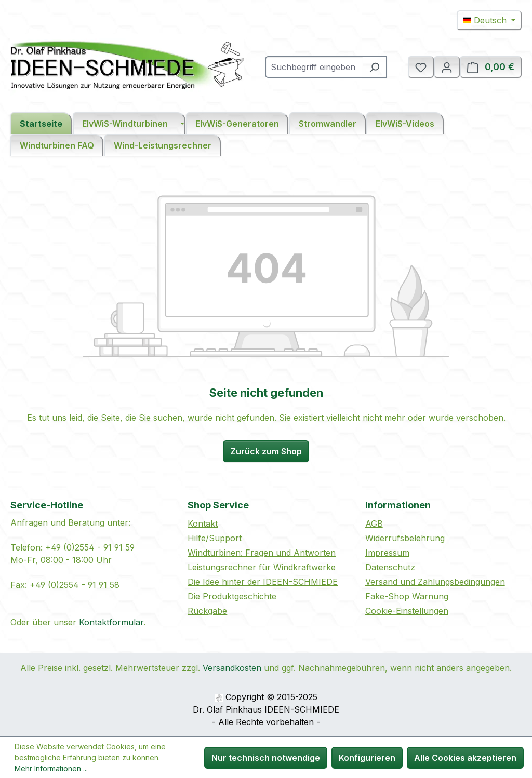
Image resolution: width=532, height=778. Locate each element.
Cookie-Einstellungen (407, 611)
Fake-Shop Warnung (407, 596)
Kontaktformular (111, 622)
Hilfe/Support (215, 538)
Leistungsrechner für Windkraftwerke (262, 567)
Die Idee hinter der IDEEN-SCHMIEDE (263, 582)
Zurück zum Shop (266, 451)
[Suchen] (375, 67)
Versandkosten (232, 668)
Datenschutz (390, 567)
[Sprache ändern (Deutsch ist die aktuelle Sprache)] (489, 20)
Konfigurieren (367, 758)
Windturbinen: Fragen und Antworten (262, 553)
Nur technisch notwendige (266, 758)
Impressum (387, 553)
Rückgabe (207, 611)
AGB (374, 524)
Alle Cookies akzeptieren (465, 758)
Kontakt (203, 524)
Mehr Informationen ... (51, 768)
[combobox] (314, 67)
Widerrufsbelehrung (405, 538)
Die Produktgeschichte (232, 596)
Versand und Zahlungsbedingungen (435, 582)
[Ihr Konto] (447, 67)
